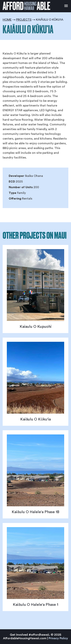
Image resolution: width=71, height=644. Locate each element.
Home (7, 20)
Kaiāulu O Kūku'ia (35, 419)
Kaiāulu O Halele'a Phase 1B (35, 512)
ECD (12, 182)
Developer (16, 176)
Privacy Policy (58, 638)
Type (12, 193)
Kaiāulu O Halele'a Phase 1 (35, 605)
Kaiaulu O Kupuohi (36, 327)
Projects (24, 20)
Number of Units (21, 187)
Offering (15, 199)
